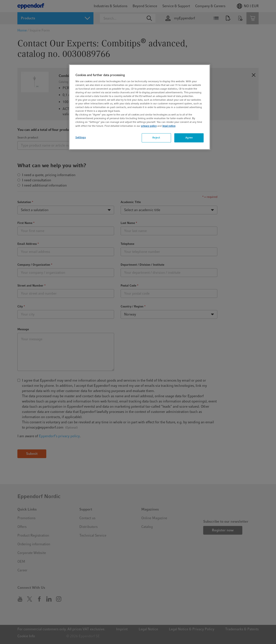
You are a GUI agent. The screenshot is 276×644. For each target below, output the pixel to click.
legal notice (169, 126)
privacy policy (149, 126)
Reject (156, 138)
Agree (189, 138)
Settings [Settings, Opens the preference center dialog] (81, 137)
